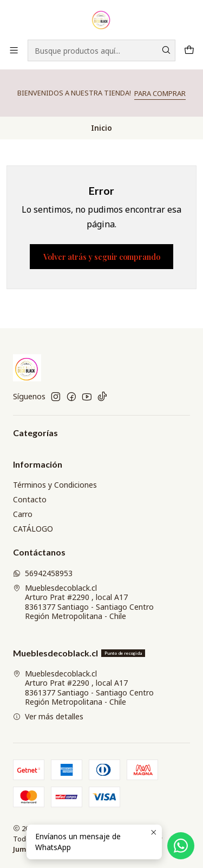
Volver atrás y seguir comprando (102, 257)
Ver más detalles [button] (48, 716)
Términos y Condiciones (55, 485)
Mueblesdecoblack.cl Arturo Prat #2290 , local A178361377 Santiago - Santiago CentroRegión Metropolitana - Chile (83, 602)
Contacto (30, 499)
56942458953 (43, 573)
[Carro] (189, 50)
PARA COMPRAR (160, 93)
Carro (23, 514)
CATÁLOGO (33, 529)
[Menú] (14, 50)
